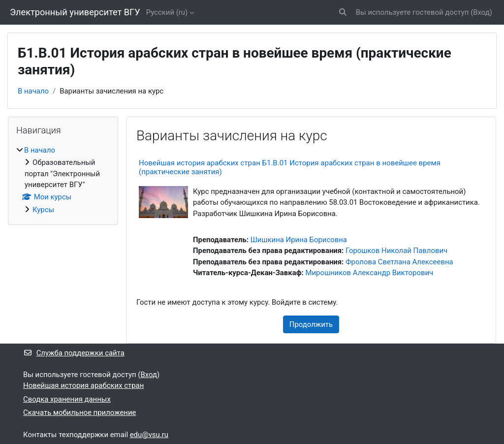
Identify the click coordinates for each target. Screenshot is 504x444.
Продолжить (311, 324)
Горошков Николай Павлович (396, 251)
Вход (481, 12)
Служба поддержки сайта (74, 353)
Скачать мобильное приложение (79, 412)
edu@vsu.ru (149, 435)
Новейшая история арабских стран (83, 385)
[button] (343, 12)
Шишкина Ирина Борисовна (299, 240)
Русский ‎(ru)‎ (167, 12)
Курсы (43, 210)
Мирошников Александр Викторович (369, 273)
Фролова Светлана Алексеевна (399, 262)
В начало (33, 91)
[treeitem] (63, 180)
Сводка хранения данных (67, 399)
